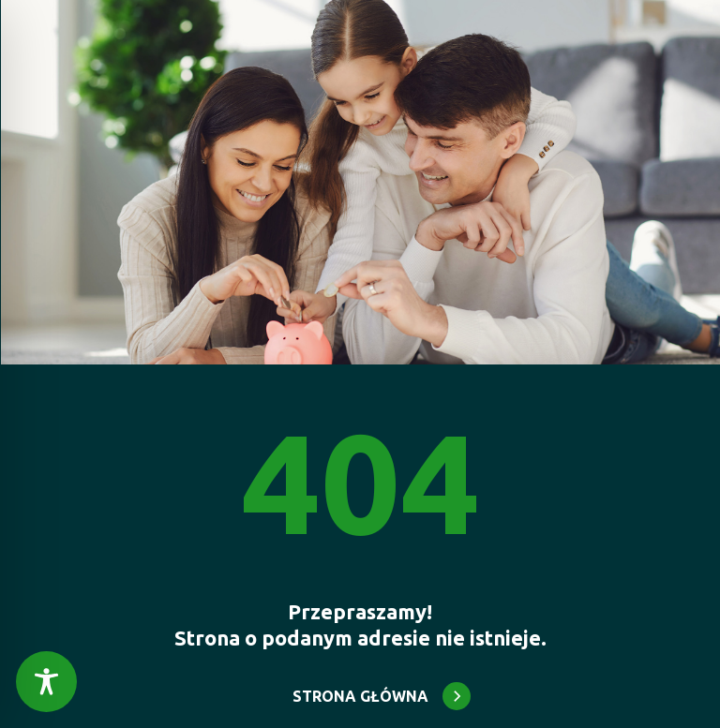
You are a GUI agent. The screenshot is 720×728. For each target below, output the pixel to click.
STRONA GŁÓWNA (360, 696)
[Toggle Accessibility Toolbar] (46, 682)
